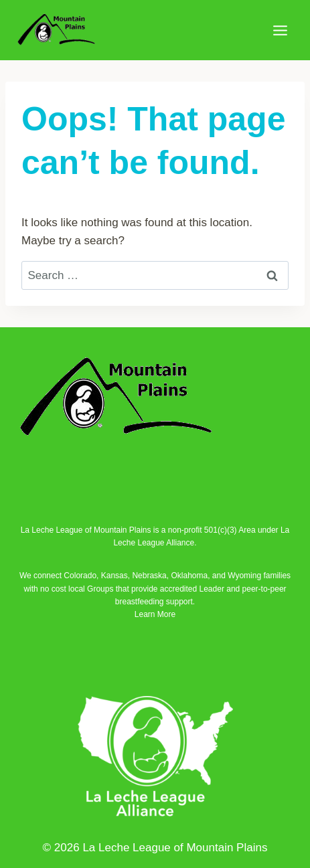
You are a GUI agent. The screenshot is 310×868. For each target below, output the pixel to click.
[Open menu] (280, 30)
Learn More (155, 614)
